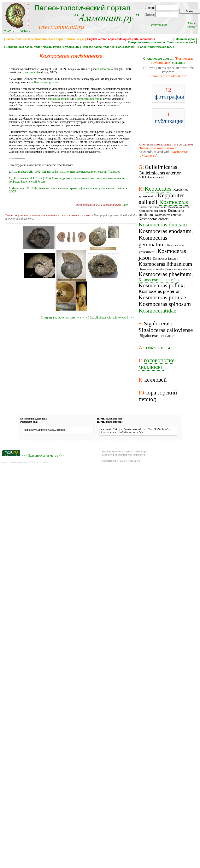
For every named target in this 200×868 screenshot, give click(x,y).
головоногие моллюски (156, 364)
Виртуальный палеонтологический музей (33, 47)
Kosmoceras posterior (159, 291)
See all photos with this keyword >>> (112, 318)
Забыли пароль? (192, 25)
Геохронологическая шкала (147, 42)
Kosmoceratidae (31, 72)
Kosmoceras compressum (152, 207)
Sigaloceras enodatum (158, 336)
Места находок (185, 39)
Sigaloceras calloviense (166, 330)
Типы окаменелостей (181, 42)
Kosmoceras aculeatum (152, 211)
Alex (126, 205)
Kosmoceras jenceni (165, 258)
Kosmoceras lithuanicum (165, 264)
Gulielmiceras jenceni (151, 177)
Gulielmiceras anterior (160, 173)
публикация (169, 118)
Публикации (71, 47)
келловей (155, 380)
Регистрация (159, 25)
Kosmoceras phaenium (88, 99)
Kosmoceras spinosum (165, 304)
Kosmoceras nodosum (178, 269)
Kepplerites (158, 189)
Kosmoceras (104, 69)
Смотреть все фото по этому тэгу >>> (64, 318)
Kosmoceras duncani (163, 224)
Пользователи (126, 47)
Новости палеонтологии (98, 47)
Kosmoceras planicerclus (159, 280)
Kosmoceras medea (152, 269)
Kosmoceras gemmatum (153, 241)
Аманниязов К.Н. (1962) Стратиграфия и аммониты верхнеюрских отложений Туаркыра (66, 172)
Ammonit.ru (134, 462)
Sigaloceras (157, 323)
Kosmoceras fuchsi (179, 207)
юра (151, 393)
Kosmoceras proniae (46, 82)
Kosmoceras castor (153, 219)
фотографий (170, 93)
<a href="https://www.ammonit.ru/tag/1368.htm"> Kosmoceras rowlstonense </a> (138, 432)
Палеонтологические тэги (155, 47)
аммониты (157, 347)
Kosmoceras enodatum (165, 231)
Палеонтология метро (43, 457)
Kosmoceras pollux (161, 285)
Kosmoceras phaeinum (165, 274)
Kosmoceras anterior (168, 215)
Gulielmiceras (161, 167)
